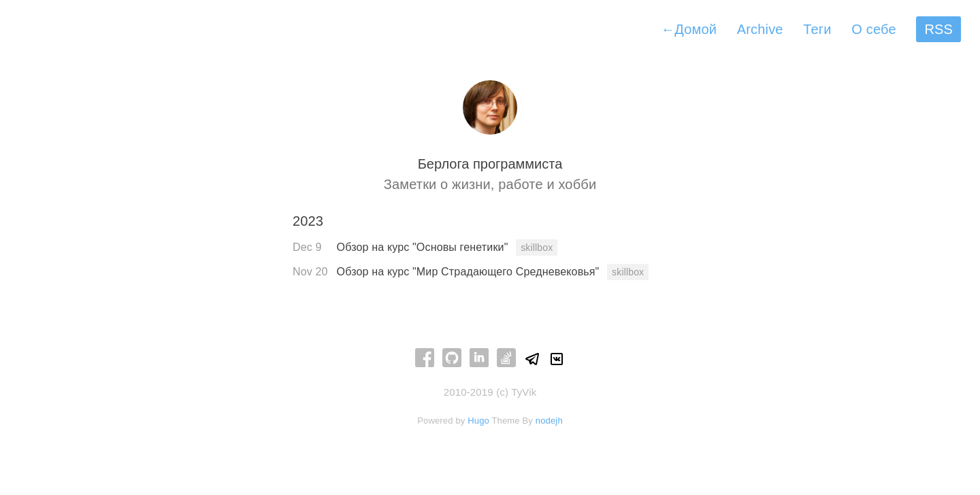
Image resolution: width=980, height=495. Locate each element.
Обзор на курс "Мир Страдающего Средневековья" (470, 272)
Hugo (478, 421)
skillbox (537, 247)
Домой (689, 29)
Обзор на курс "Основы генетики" (424, 247)
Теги (817, 29)
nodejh (549, 421)
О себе (873, 29)
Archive (760, 29)
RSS (938, 29)
